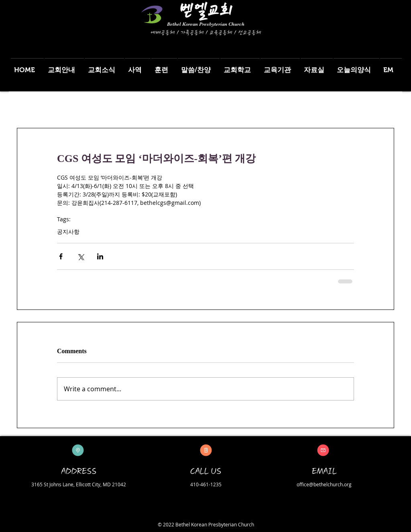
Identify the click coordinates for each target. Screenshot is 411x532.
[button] (64, 66)
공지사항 (68, 232)
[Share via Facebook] (61, 256)
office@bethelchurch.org (324, 484)
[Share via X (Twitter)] (80, 256)
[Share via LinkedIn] (100, 256)
